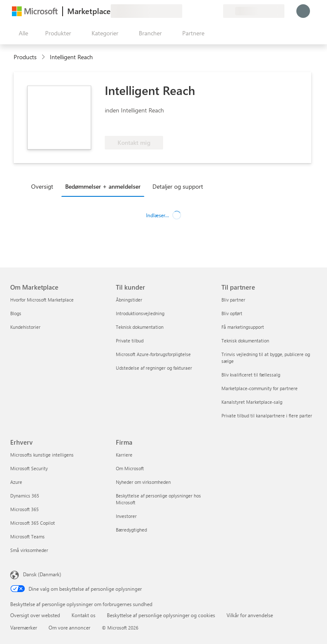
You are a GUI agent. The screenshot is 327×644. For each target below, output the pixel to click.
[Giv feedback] (186, 11)
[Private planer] (216, 11)
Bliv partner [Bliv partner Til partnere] (233, 300)
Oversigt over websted (35, 615)
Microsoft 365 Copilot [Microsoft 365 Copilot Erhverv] (33, 523)
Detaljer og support (178, 186)
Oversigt (42, 186)
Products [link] (25, 57)
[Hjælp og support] (196, 11)
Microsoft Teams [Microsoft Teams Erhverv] (27, 536)
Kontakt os (83, 615)
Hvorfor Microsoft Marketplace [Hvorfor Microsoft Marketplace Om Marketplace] (42, 300)
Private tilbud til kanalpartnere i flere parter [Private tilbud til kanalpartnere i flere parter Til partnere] (267, 415)
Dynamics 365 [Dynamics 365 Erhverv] (25, 496)
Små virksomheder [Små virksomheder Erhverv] (29, 550)
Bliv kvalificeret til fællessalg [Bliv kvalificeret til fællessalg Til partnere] (251, 375)
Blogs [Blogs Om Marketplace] (16, 313)
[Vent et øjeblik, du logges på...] (303, 11)
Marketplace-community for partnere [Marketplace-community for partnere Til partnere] (260, 388)
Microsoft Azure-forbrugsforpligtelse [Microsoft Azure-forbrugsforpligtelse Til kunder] (153, 354)
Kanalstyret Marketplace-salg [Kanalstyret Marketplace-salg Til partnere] (252, 402)
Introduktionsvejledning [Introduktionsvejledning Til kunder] (140, 313)
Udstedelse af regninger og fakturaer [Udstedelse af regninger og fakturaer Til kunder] (154, 368)
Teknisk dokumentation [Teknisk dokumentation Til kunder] (140, 327)
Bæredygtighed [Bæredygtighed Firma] (131, 530)
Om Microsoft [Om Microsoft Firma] (130, 468)
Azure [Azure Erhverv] (16, 482)
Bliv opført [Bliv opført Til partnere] (232, 313)
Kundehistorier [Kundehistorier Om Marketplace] (25, 327)
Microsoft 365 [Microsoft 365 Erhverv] (24, 509)
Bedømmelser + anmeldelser (103, 186)
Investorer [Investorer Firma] (126, 516)
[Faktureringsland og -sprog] (254, 11)
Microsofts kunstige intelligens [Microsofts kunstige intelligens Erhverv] (42, 455)
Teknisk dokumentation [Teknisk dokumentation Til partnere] (245, 341)
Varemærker (24, 627)
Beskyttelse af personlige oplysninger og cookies (161, 615)
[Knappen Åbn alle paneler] (22, 33)
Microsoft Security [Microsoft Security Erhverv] (29, 468)
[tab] (44, 186)
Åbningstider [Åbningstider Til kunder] (129, 300)
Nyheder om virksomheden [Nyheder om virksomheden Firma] (143, 482)
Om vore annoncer (69, 627)
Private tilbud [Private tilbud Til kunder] (130, 341)
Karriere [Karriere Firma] (124, 455)
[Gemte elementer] (206, 11)
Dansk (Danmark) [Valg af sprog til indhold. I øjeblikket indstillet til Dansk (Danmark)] (42, 574)
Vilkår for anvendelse (250, 615)
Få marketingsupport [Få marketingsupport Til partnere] (243, 327)
